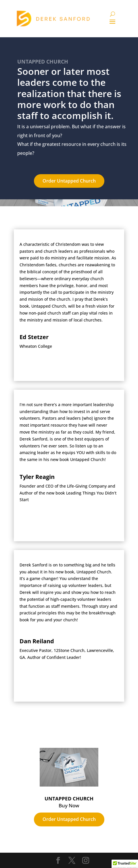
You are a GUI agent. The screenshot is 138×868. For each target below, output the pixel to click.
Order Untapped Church (69, 181)
